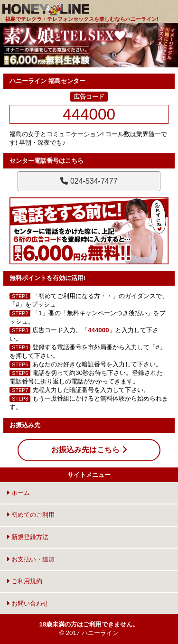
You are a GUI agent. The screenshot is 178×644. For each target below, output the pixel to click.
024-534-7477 (89, 181)
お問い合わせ (27, 603)
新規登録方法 (27, 537)
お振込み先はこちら (89, 450)
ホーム (18, 493)
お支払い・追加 (30, 559)
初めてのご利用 (30, 515)
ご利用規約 (24, 581)
